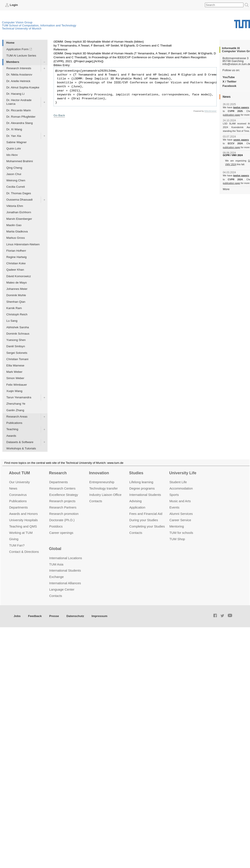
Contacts (96, 501)
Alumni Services (181, 514)
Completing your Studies (147, 526)
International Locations (66, 558)
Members (13, 62)
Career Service (180, 520)
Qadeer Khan (15, 270)
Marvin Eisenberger (19, 219)
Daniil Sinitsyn (16, 346)
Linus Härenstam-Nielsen (23, 244)
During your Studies (144, 520)
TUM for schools (181, 533)
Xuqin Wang (14, 391)
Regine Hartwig (16, 257)
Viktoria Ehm (15, 206)
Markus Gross (16, 238)
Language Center (62, 589)
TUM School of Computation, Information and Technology (39, 25)
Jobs (17, 616)
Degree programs (142, 488)
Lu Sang (12, 321)
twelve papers (241, 107)
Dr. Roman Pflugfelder (21, 117)
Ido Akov (12, 155)
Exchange (57, 577)
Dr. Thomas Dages (19, 193)
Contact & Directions (24, 552)
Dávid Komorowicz (19, 276)
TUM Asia (56, 564)
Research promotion (64, 514)
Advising (135, 501)
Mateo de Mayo (17, 283)
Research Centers (62, 488)
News (13, 488)
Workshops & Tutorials (21, 448)
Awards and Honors (23, 514)
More (226, 189)
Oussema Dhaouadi (19, 200)
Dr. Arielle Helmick (18, 81)
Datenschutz (75, 616)
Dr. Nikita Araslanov (19, 75)
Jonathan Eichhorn (19, 212)
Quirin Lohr (14, 149)
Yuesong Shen (16, 340)
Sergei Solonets (17, 353)
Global (55, 549)
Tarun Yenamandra (19, 397)
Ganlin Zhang (15, 410)
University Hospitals (23, 520)
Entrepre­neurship (102, 482)
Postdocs (56, 526)
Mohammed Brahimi (20, 161)
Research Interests (19, 68)
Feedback (35, 616)
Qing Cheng (14, 168)
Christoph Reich (17, 314)
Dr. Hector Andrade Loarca (19, 102)
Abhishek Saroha (18, 327)
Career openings (61, 533)
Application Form (17, 49)
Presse (54, 616)
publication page (231, 115)
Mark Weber (14, 372)
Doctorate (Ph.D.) (62, 520)
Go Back (59, 115)
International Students (145, 495)
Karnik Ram (14, 308)
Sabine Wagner (16, 142)
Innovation (99, 473)
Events (174, 507)
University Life (183, 473)
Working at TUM (21, 533)
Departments (19, 507)
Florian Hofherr (16, 251)
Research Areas (17, 417)
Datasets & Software (20, 442)
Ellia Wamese (15, 365)
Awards (11, 436)
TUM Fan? (17, 545)
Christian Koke (16, 263)
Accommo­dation (181, 488)
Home (10, 43)
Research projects (62, 501)
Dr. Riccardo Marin (19, 110)
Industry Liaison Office (105, 495)
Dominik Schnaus (18, 334)
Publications (14, 423)
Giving (14, 539)
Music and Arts (180, 501)
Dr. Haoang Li (15, 94)
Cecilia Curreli (16, 187)
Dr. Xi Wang (14, 129)
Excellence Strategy (64, 495)
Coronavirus (18, 495)
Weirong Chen (16, 180)
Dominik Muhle (16, 295)
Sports (174, 495)
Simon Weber (15, 378)
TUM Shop (177, 539)
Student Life (178, 482)
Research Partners (63, 507)
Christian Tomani (17, 359)
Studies (136, 473)
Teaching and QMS (23, 526)
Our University (20, 482)
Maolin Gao (14, 225)
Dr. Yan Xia (14, 136)
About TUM (19, 473)
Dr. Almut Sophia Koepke (23, 87)
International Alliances (65, 583)
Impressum (99, 616)
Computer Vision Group (17, 22)
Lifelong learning (141, 482)
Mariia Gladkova (17, 231)
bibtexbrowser (211, 111)
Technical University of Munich (22, 28)
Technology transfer (104, 488)
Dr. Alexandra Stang (20, 123)
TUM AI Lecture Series (21, 56)
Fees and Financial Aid (146, 514)
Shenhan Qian (16, 302)
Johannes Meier (17, 289)
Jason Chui (14, 174)
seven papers (241, 140)
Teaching (12, 429)
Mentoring (177, 526)
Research (58, 473)
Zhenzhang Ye (16, 404)
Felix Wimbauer (17, 385)
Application (137, 507)
